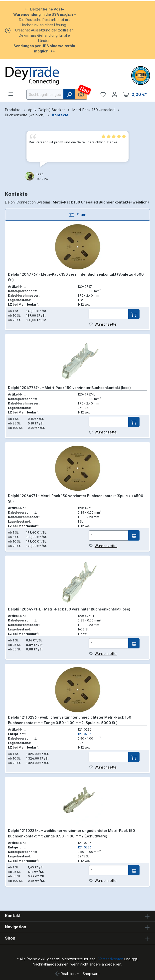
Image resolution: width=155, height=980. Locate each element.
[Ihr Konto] (115, 94)
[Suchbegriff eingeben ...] (45, 94)
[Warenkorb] (135, 95)
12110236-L (86, 734)
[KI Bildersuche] (81, 94)
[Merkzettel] (103, 94)
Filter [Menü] (77, 214)
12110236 (84, 847)
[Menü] (11, 94)
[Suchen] (69, 94)
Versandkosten (111, 959)
